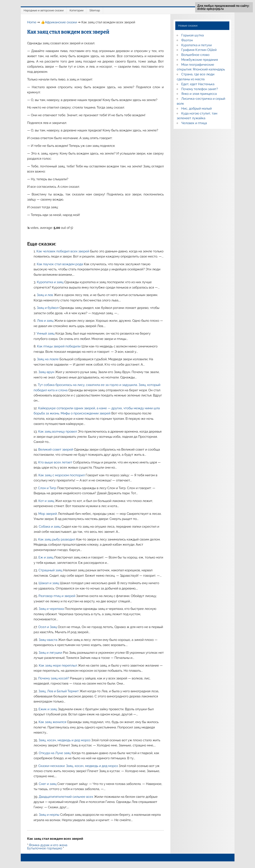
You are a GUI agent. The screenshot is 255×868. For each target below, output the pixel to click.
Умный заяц (46, 334)
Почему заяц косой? (54, 678)
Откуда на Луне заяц (55, 753)
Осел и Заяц (48, 627)
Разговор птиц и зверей (57, 596)
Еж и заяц (46, 557)
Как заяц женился (53, 722)
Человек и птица (194, 123)
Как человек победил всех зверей (63, 251)
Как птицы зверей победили (59, 346)
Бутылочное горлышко (45, 848)
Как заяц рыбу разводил (57, 539)
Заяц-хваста (48, 640)
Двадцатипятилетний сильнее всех (66, 797)
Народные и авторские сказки (44, 10)
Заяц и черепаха (52, 609)
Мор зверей (48, 514)
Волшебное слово (195, 55)
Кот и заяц (47, 501)
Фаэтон (187, 40)
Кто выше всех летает (56, 462)
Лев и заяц (46, 321)
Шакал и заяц (49, 583)
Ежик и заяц (48, 709)
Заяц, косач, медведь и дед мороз (65, 740)
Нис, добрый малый (196, 109)
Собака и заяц (50, 527)
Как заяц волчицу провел (58, 432)
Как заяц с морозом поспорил (62, 475)
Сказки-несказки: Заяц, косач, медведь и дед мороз (78, 766)
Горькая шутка (192, 35)
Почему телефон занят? (200, 89)
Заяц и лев (45, 295)
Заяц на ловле (48, 359)
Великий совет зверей (56, 450)
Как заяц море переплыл (58, 666)
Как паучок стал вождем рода (60, 264)
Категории (76, 10)
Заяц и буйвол (48, 308)
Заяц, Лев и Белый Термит (59, 691)
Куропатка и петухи (196, 45)
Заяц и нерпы (50, 815)
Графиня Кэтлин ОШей (199, 50)
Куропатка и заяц (50, 282)
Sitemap (95, 10)
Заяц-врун (47, 372)
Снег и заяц (48, 784)
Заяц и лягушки (51, 653)
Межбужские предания (200, 60)
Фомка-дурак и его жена (48, 845)
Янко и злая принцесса (199, 94)
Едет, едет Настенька (198, 84)
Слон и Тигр (48, 488)
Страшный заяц (51, 570)
